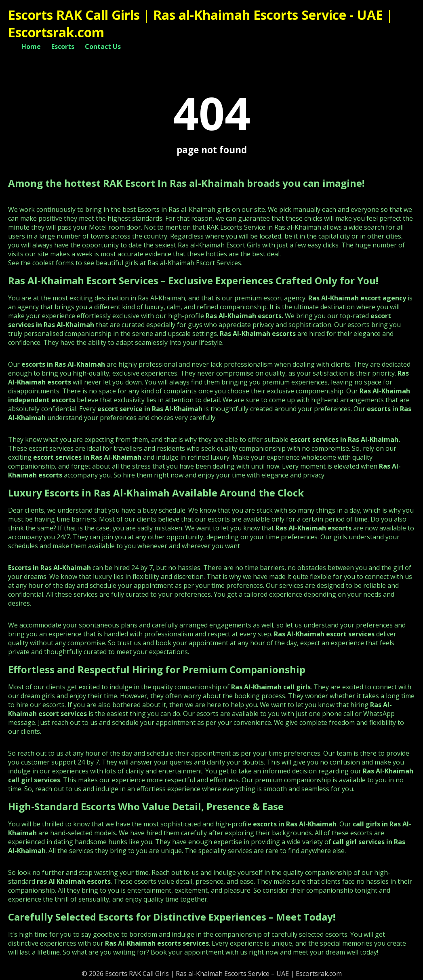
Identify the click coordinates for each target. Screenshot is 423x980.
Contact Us (103, 46)
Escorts (63, 46)
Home (31, 46)
